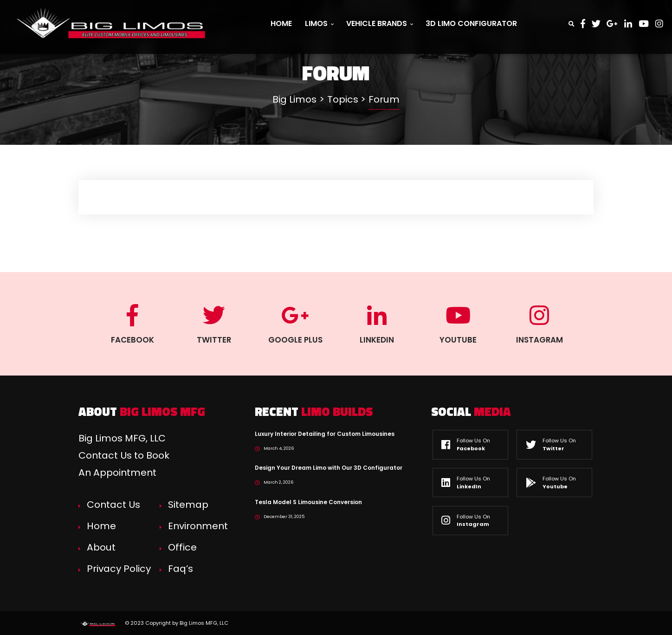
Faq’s (181, 569)
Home (281, 23)
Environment (198, 526)
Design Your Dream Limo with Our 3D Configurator (329, 468)
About (101, 547)
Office (182, 547)
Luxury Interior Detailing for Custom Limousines (325, 434)
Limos (319, 23)
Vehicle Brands (379, 23)
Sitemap (188, 505)
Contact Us (113, 505)
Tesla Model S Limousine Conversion (308, 502)
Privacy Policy (119, 569)
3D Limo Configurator (471, 23)
